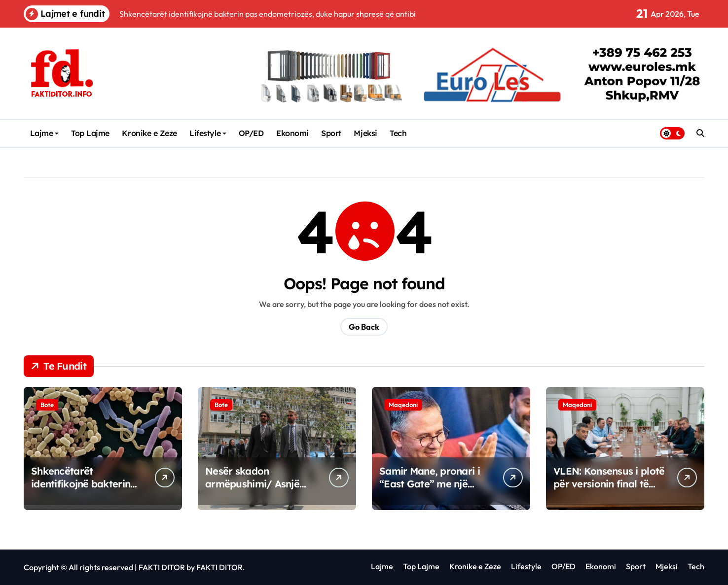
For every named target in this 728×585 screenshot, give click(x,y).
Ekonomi (292, 133)
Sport (331, 133)
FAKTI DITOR (162, 567)
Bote (47, 405)
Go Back (364, 327)
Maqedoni (403, 405)
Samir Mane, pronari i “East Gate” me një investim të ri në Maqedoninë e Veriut (430, 490)
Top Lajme (90, 133)
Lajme (45, 133)
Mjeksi (365, 133)
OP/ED (251, 133)
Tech (398, 133)
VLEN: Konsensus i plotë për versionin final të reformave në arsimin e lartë (609, 490)
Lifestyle (208, 133)
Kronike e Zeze (149, 133)
